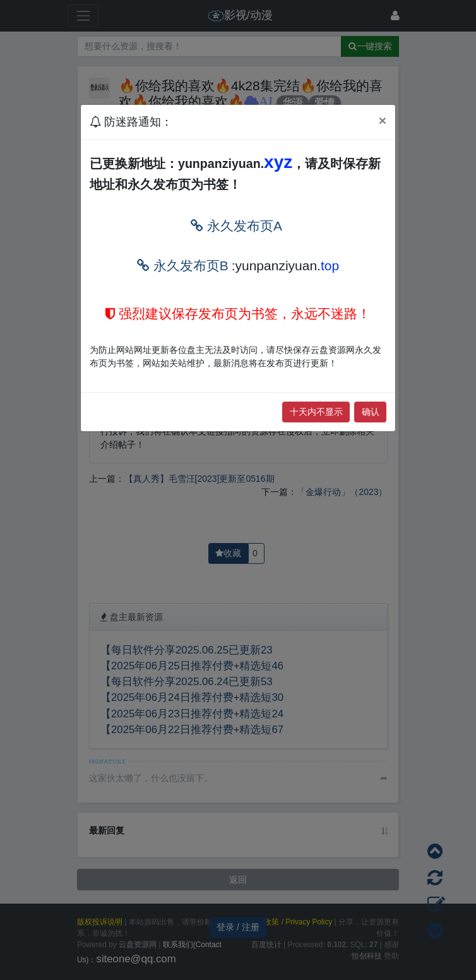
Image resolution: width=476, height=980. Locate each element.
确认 (371, 412)
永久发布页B (183, 266)
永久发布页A (236, 226)
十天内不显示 (316, 412)
